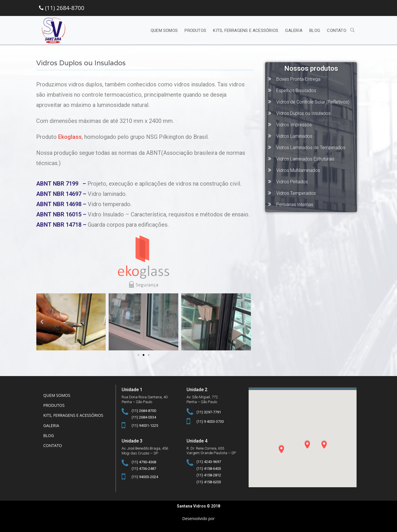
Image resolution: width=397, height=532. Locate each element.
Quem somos (57, 395)
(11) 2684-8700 (62, 8)
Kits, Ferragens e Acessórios (73, 415)
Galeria (51, 426)
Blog (49, 435)
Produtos (54, 405)
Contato (53, 445)
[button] (138, 355)
